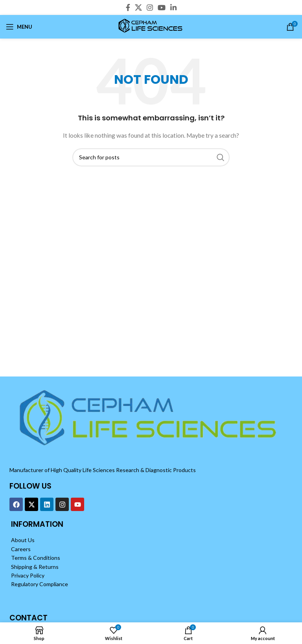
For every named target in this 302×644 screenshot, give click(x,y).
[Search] (151, 157)
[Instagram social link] (150, 7)
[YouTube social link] (162, 7)
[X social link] (138, 7)
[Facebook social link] (128, 7)
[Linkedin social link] (173, 7)
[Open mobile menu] (19, 27)
